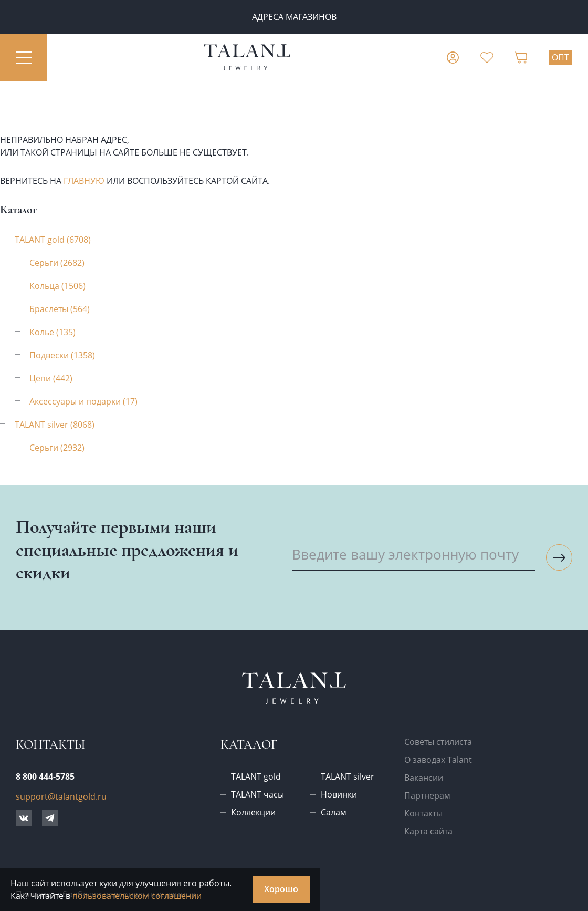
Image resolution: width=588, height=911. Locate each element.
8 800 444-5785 (45, 777)
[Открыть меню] (24, 57)
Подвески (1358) (62, 355)
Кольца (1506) (57, 286)
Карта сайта (428, 831)
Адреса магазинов (294, 17)
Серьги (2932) (57, 448)
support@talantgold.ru (61, 796)
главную (84, 181)
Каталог (249, 745)
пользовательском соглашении (137, 896)
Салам (334, 812)
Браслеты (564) (60, 309)
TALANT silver (348, 777)
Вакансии (424, 778)
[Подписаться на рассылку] (559, 557)
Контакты (423, 813)
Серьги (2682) (57, 263)
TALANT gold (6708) (53, 240)
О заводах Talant (438, 760)
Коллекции (253, 812)
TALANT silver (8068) (55, 425)
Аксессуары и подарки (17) (83, 401)
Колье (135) (52, 332)
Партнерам (427, 795)
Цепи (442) (51, 378)
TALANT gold (256, 777)
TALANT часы (258, 794)
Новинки (339, 794)
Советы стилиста (438, 742)
